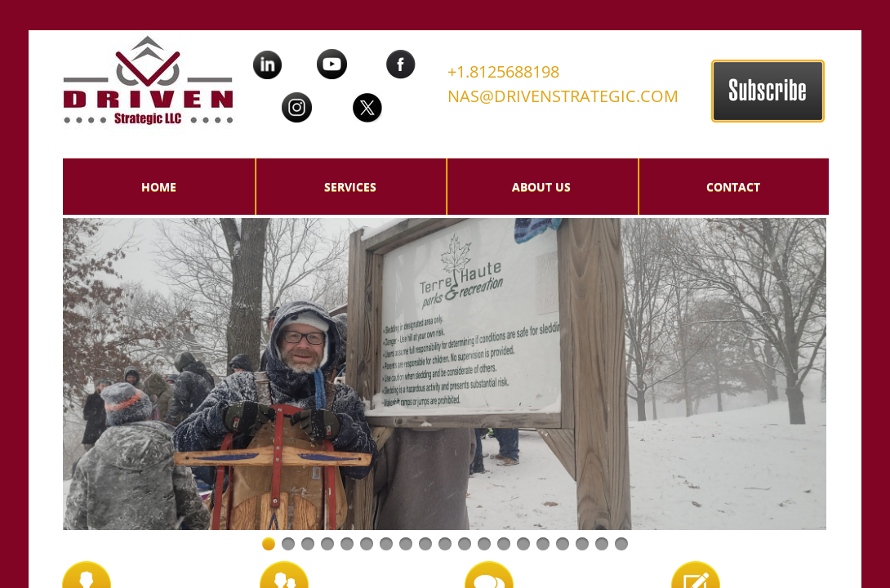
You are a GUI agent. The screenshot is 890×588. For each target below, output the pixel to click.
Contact (733, 187)
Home (159, 187)
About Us (541, 187)
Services (350, 187)
